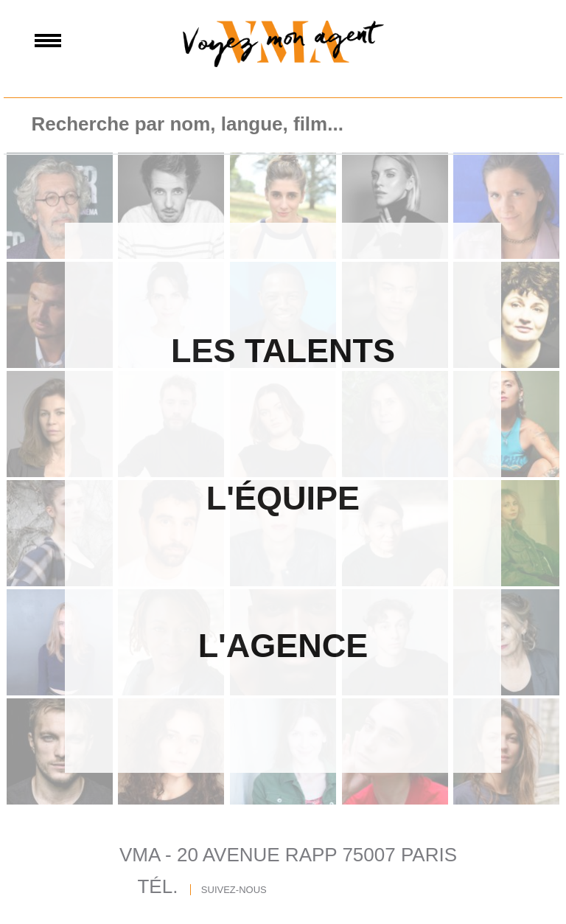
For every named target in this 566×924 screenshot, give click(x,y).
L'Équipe (283, 498)
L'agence (283, 646)
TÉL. (157, 886)
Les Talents (283, 351)
